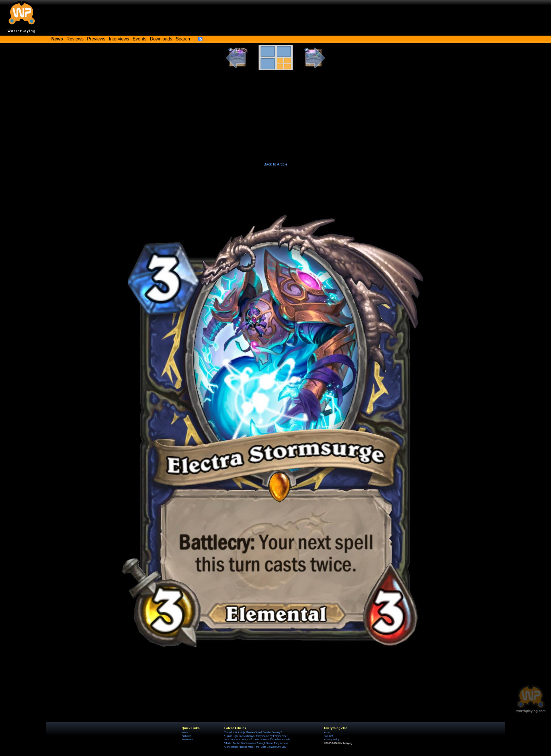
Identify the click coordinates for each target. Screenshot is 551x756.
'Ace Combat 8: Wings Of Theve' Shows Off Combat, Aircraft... (258, 739)
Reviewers (187, 739)
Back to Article (276, 164)
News (185, 732)
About (327, 732)
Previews (96, 39)
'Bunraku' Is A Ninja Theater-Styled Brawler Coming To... (255, 732)
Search (183, 39)
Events (140, 39)
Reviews (75, 39)
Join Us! (328, 736)
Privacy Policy (332, 739)
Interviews (119, 39)
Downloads (161, 39)
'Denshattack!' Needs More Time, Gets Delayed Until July (255, 747)
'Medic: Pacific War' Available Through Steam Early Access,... (258, 743)
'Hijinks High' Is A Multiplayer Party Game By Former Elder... (257, 736)
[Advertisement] (276, 113)
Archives (186, 736)
